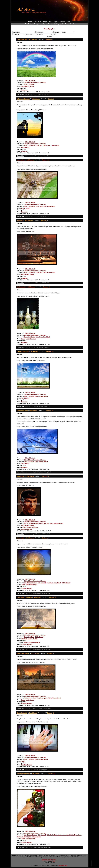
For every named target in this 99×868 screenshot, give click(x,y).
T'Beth (48, 337)
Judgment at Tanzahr (23, 653)
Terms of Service (47, 860)
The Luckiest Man (22, 40)
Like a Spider (21, 160)
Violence (36, 527)
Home (30, 22)
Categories (37, 24)
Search (72, 24)
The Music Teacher (22, 411)
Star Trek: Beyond (27, 529)
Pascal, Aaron (28, 698)
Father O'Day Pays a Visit (24, 597)
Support (56, 22)
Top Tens (65, 24)
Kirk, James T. (42, 583)
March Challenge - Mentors (32, 643)
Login (45, 22)
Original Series (28, 83)
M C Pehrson (33, 40)
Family (27, 86)
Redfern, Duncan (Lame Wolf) (61, 835)
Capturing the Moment (23, 774)
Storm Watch (21, 538)
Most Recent (28, 24)
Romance (33, 339)
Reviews (48, 40)
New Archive (38, 22)
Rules (55, 860)
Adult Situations (28, 527)
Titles (44, 24)
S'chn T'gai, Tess (29, 84)
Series (50, 24)
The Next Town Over (23, 351)
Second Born (21, 476)
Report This (21, 95)
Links (69, 22)
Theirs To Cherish (22, 713)
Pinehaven (24, 90)
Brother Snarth (21, 287)
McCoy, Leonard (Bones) (31, 524)
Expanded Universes (39, 83)
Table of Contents (30, 81)
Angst (23, 86)
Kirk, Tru (49, 835)
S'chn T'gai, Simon (29, 146)
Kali (54, 861)
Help (50, 22)
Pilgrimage (20, 221)
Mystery (35, 639)
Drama (23, 208)
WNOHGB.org (63, 866)
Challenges (57, 24)
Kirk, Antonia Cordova (31, 583)
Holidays (33, 839)
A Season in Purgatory (23, 99)
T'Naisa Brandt (55, 146)
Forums (63, 22)
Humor (32, 86)
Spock (48, 146)
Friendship (33, 585)
